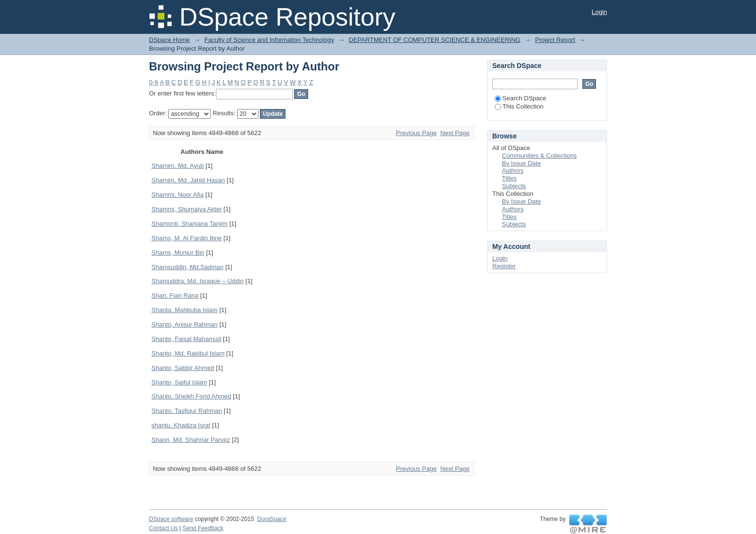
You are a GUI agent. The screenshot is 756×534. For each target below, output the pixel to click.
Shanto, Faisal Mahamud (186, 339)
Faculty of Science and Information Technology (269, 40)
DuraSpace (271, 519)
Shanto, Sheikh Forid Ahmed (191, 396)
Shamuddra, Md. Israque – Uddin (198, 281)
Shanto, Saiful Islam (179, 382)
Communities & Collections (539, 156)
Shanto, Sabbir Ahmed (183, 368)
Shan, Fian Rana (175, 295)
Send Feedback (203, 528)
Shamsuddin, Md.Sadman (188, 267)
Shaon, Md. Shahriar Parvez (191, 440)
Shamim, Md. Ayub (178, 166)
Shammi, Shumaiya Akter (187, 209)
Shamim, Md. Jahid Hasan (188, 180)
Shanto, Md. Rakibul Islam (188, 353)
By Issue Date (521, 163)
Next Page (455, 133)
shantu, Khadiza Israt (181, 425)
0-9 (154, 82)
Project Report (555, 40)
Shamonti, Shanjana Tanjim (189, 224)
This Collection (519, 106)
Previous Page (416, 133)
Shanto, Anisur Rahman (184, 324)
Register (504, 266)
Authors (513, 171)
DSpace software (171, 519)
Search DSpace (520, 98)
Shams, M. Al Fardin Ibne (187, 238)
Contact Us (163, 528)
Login (599, 12)
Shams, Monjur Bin (178, 253)
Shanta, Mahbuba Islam (184, 310)
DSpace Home (169, 40)
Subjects (514, 186)
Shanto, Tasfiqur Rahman (187, 411)
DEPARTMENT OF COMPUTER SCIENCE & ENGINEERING (434, 40)
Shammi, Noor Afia (177, 195)
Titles (509, 178)
